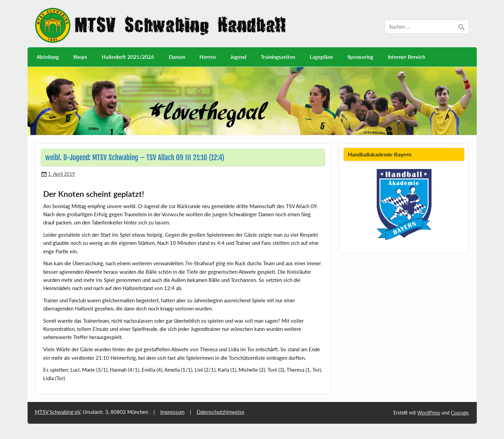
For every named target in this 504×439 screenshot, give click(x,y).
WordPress (429, 413)
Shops (80, 57)
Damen (177, 57)
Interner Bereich (407, 57)
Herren (208, 57)
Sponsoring (360, 57)
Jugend (238, 57)
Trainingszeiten (278, 57)
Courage (460, 413)
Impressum (172, 412)
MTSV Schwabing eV (58, 412)
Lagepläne (321, 57)
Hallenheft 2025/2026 (128, 57)
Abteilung (48, 57)
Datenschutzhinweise (221, 412)
